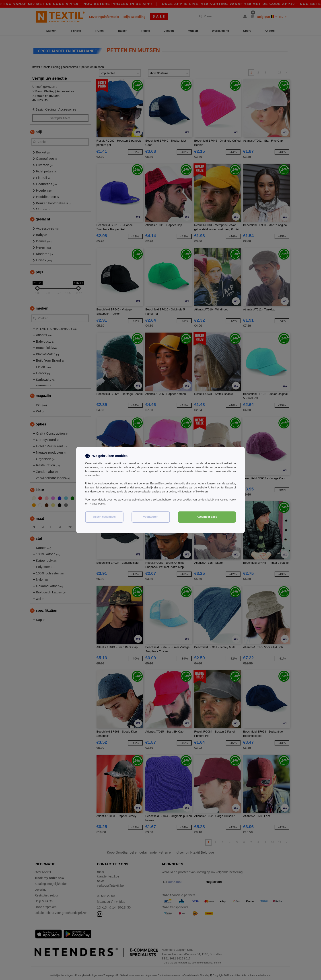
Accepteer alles (207, 517)
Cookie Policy (228, 500)
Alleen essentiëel (104, 517)
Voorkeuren (151, 517)
